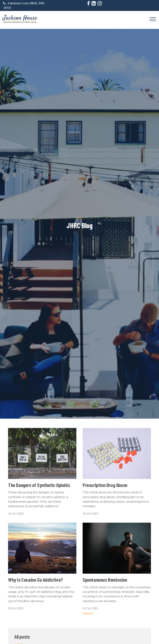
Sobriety (88, 613)
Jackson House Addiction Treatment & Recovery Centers (20, 19)
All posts (22, 637)
